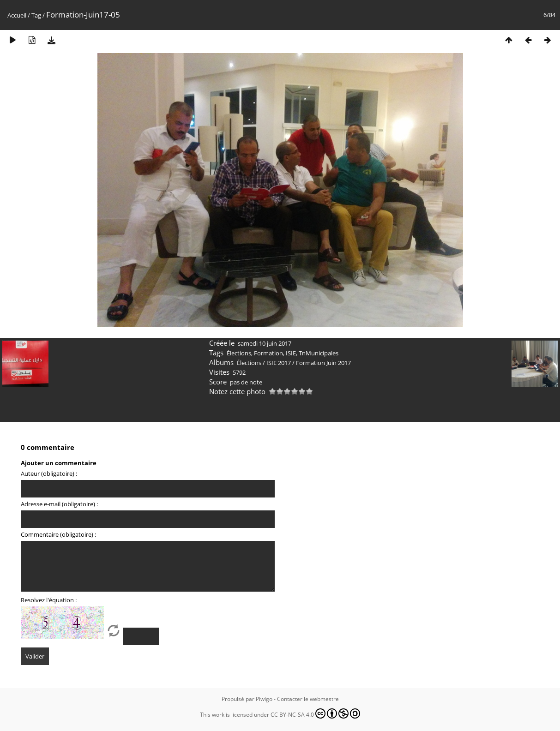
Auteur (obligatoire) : (49, 473)
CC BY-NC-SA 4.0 (315, 713)
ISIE (291, 353)
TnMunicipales (319, 353)
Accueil (17, 15)
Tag (36, 15)
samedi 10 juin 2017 (265, 343)
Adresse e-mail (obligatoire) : (59, 504)
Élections (239, 353)
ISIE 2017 (279, 363)
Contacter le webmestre (308, 699)
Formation (268, 353)
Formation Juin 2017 (323, 363)
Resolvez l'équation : (49, 600)
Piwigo (264, 699)
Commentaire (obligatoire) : (58, 534)
